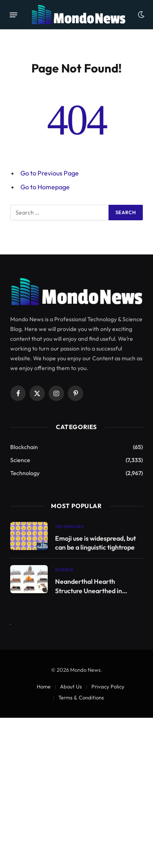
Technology (25, 473)
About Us (71, 686)
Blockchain (24, 447)
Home (44, 686)
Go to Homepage (45, 187)
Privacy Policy (108, 686)
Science (20, 460)
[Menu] (13, 15)
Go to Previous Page (50, 173)
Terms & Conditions (81, 697)
